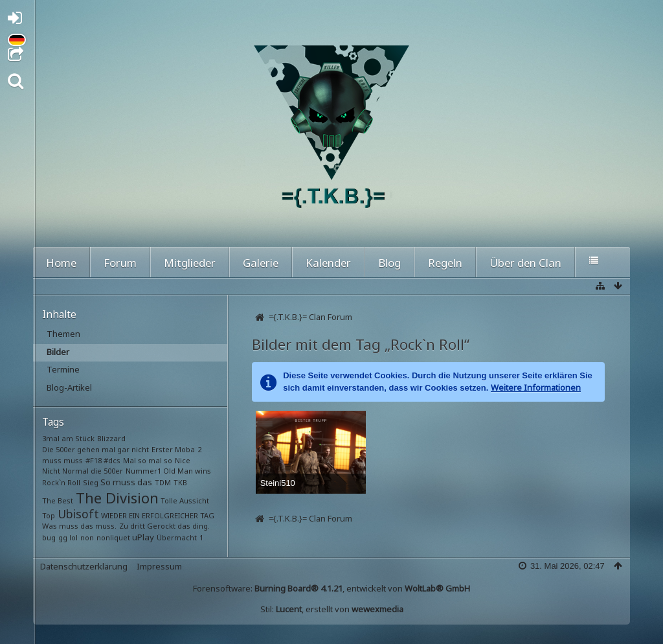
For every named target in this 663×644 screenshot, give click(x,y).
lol (73, 537)
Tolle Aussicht (185, 500)
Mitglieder (190, 263)
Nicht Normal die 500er (83, 471)
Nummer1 (143, 471)
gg (63, 537)
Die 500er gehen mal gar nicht (96, 449)
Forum (120, 263)
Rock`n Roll (61, 482)
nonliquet (113, 537)
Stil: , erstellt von (332, 609)
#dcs (112, 460)
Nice (183, 460)
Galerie (261, 263)
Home (61, 263)
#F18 (94, 460)
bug (49, 537)
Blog (389, 263)
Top (49, 515)
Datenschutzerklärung (84, 566)
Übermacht (177, 537)
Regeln (445, 263)
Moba (185, 449)
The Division (117, 498)
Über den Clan (525, 263)
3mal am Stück (68, 438)
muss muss (62, 460)
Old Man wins (187, 471)
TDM (163, 482)
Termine (63, 369)
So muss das (126, 482)
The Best (58, 500)
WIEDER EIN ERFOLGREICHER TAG (158, 515)
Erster (162, 449)
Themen (63, 334)
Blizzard (111, 438)
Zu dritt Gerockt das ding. (164, 526)
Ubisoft (78, 514)
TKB (180, 482)
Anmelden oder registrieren (18, 20)
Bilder (58, 352)
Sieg (91, 482)
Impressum (159, 566)
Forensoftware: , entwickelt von (331, 588)
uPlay (143, 537)
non (87, 537)
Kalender (328, 263)
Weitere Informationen (536, 387)
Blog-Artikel (69, 387)
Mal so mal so (148, 460)
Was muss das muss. (79, 526)
